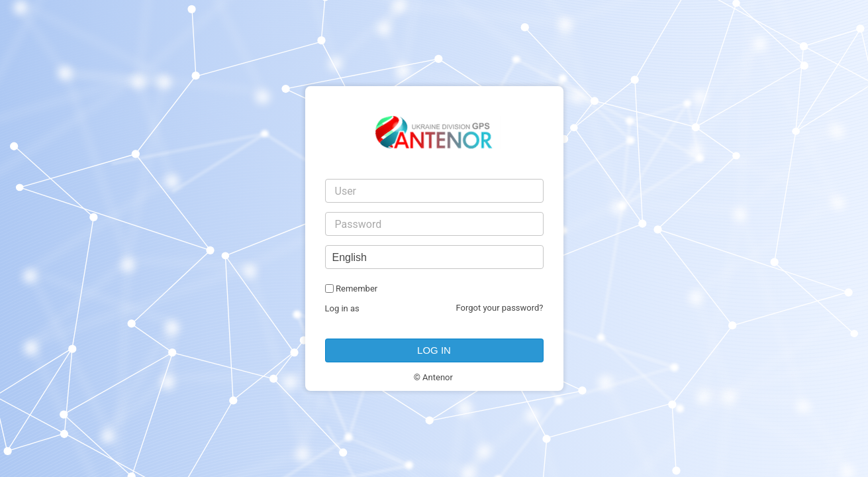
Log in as (342, 308)
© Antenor (433, 377)
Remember (357, 289)
